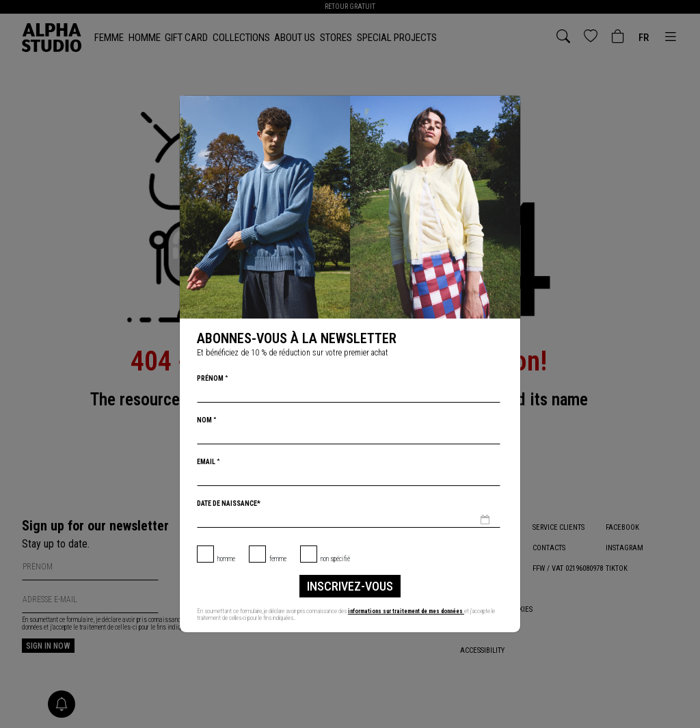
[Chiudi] (509, 107)
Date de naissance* (229, 503)
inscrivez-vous (350, 586)
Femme (278, 559)
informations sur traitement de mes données (411, 611)
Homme (226, 559)
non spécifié (335, 559)
